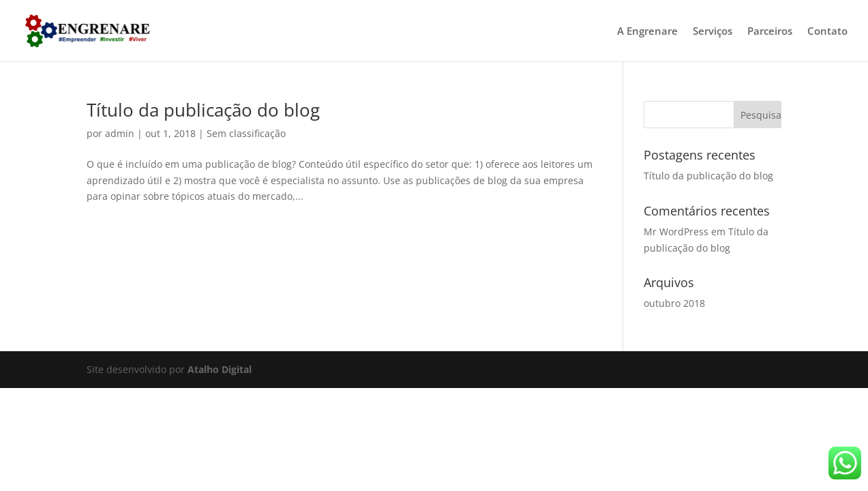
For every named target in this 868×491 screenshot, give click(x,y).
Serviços (713, 32)
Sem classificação (246, 133)
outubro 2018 (674, 303)
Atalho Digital (220, 369)
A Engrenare (647, 32)
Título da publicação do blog (203, 110)
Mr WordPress (676, 232)
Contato (827, 32)
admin (120, 133)
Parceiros (770, 32)
